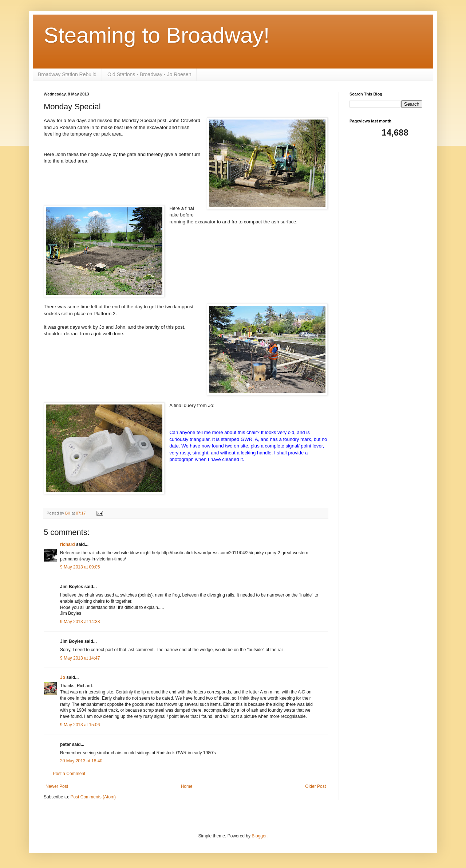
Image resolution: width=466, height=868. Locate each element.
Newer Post (57, 786)
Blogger (259, 836)
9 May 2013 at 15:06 (80, 725)
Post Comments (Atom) (93, 797)
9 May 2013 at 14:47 (80, 658)
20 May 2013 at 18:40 (81, 761)
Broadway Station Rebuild (67, 74)
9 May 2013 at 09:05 (80, 567)
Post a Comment (69, 774)
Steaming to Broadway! (157, 35)
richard (68, 544)
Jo (63, 677)
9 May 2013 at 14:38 (80, 622)
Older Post (315, 786)
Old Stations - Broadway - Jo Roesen (149, 74)
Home (187, 786)
